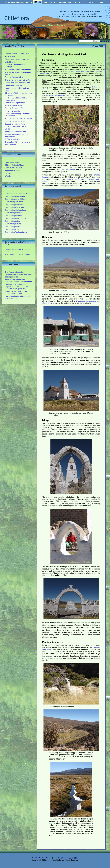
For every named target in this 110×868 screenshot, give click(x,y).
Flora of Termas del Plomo (15, 108)
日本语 (76, 858)
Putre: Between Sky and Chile (17, 54)
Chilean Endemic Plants (15, 165)
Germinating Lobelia (13, 224)
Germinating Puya (12, 229)
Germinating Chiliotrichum (15, 210)
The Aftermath (11, 145)
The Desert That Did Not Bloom (18, 254)
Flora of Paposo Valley (14, 77)
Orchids (8, 173)
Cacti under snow (12, 162)
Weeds (8, 176)
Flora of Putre (10, 56)
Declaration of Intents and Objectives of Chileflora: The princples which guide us (16, 287)
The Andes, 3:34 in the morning (18, 142)
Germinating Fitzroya (13, 213)
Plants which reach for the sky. (17, 59)
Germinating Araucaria (14, 202)
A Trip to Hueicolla (12, 139)
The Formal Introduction (15, 272)
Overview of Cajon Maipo (15, 103)
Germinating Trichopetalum (16, 232)
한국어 (63, 858)
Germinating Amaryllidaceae (16, 199)
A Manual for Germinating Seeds (18, 194)
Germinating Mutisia (13, 227)
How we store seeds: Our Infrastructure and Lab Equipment (18, 281)
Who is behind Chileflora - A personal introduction (16, 292)
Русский (56, 858)
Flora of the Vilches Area (15, 121)
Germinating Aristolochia (15, 205)
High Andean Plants (13, 171)
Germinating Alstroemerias (16, 196)
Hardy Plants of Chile (13, 168)
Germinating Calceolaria (15, 207)
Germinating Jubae (13, 221)
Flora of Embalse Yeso (14, 105)
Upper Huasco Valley (13, 85)
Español (42, 858)
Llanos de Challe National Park (17, 83)
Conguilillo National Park (15, 124)
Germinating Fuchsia (13, 216)
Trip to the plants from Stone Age (18, 80)
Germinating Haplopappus (15, 218)
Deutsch (49, 858)
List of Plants (10, 62)
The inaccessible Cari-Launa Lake (19, 118)
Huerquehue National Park (16, 132)
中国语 (69, 858)
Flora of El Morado (12, 111)
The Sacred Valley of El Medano (18, 70)
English (35, 858)
